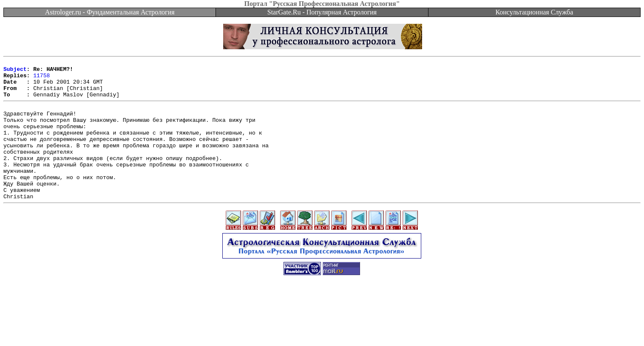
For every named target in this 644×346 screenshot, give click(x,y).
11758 (41, 79)
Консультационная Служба (534, 12)
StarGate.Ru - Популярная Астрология (322, 12)
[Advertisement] (322, 327)
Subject (15, 71)
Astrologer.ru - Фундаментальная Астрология (110, 12)
